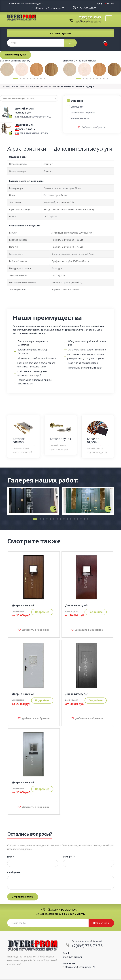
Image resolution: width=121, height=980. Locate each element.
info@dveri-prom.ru (88, 21)
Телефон (69, 857)
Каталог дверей (60, 33)
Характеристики (27, 149)
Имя (11, 857)
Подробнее (42, 612)
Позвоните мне (101, 923)
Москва (110, 3)
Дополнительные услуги (83, 149)
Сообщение (14, 872)
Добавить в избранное (93, 127)
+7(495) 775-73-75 (89, 17)
